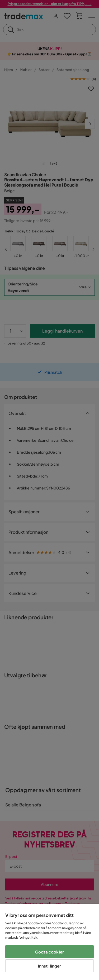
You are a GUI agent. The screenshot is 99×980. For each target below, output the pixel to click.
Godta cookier (49, 952)
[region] (49, 942)
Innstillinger (50, 966)
